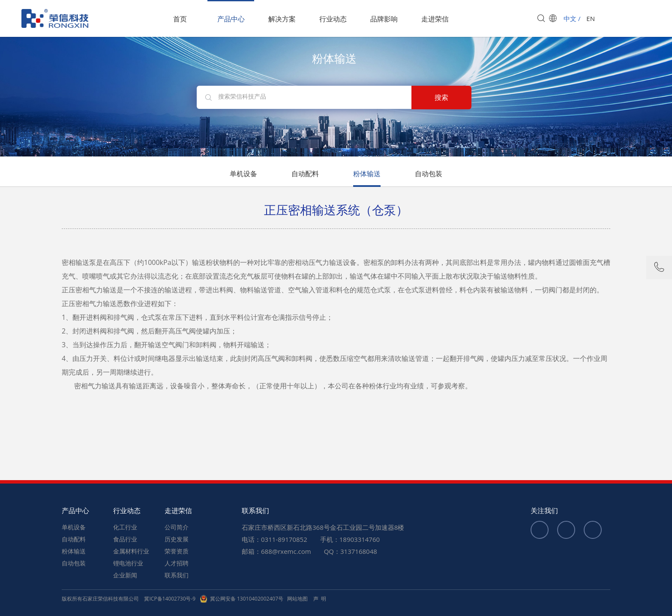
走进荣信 (435, 19)
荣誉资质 (177, 551)
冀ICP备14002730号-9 (170, 599)
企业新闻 (125, 575)
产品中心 (231, 19)
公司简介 (177, 527)
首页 (180, 19)
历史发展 (177, 539)
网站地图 (297, 599)
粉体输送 (367, 174)
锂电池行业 (128, 563)
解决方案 (282, 19)
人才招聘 (177, 563)
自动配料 (305, 174)
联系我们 (177, 575)
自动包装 (429, 174)
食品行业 (125, 539)
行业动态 (333, 19)
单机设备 (243, 174)
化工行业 (125, 527)
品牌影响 (384, 19)
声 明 (320, 599)
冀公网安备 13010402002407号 (241, 599)
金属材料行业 (131, 551)
